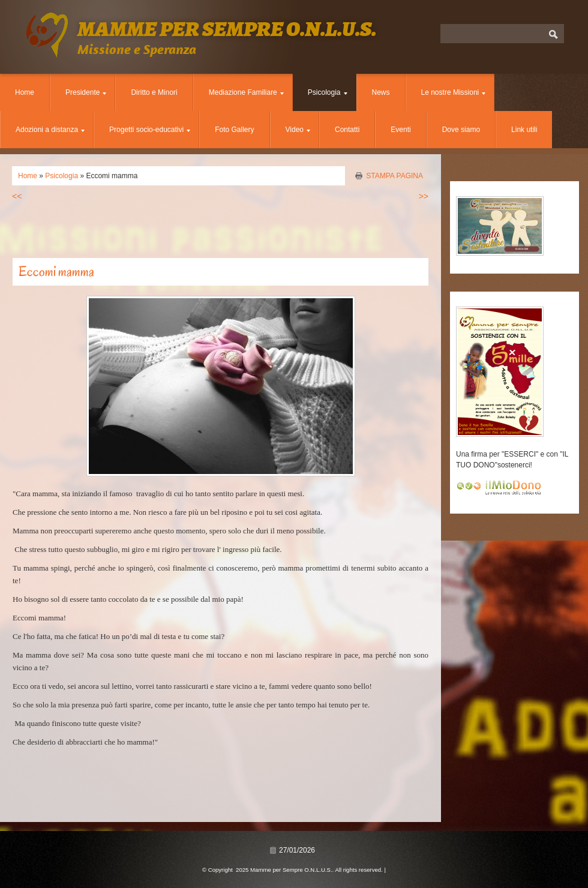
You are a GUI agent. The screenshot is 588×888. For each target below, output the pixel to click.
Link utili (524, 130)
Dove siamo (461, 130)
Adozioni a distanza (50, 130)
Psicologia (328, 92)
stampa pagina (394, 175)
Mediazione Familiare (246, 92)
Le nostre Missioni (454, 92)
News (381, 92)
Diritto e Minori (154, 92)
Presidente (86, 92)
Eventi (400, 130)
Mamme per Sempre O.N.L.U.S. (227, 29)
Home (25, 92)
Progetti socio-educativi (150, 130)
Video (298, 130)
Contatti (347, 130)
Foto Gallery (234, 130)
